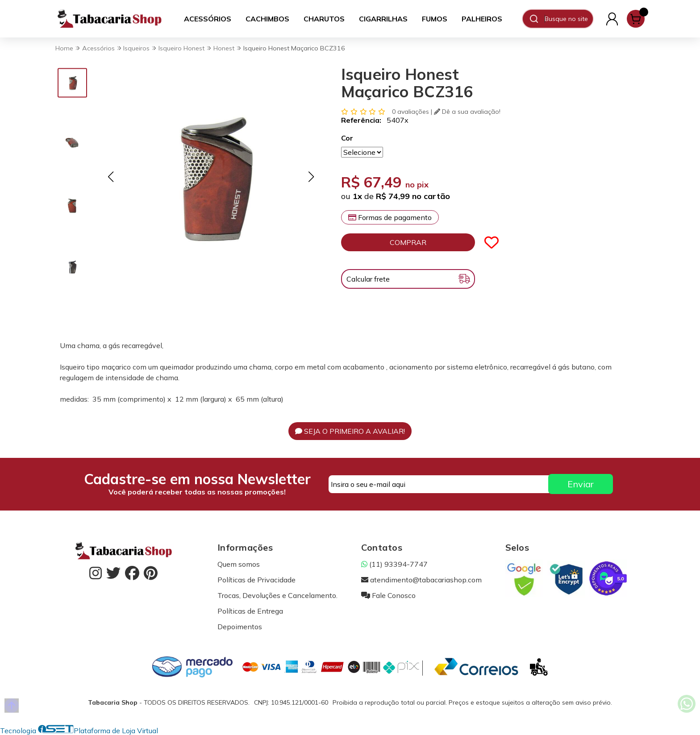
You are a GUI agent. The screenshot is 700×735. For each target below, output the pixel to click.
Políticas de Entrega (250, 611)
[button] (110, 176)
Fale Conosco (388, 595)
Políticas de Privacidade (256, 580)
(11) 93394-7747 (394, 564)
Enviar (581, 484)
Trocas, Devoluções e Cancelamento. (277, 595)
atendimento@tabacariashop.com (421, 580)
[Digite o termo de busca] (569, 19)
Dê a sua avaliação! (467, 112)
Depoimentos (240, 627)
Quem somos (239, 564)
